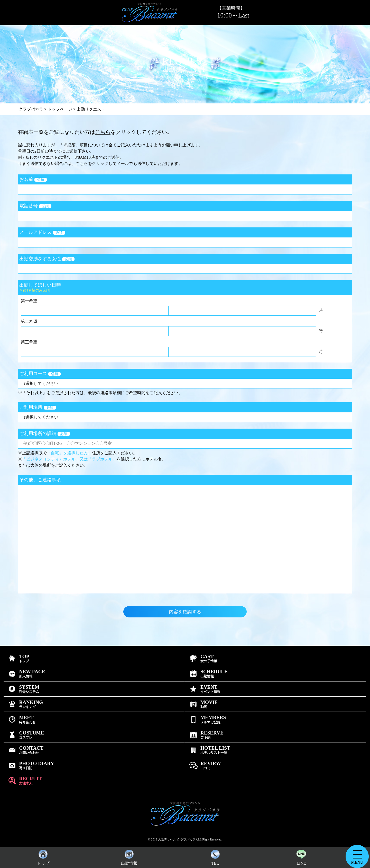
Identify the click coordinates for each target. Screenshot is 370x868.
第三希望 (29, 342)
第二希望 (29, 321)
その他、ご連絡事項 (40, 480)
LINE (301, 856)
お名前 (33, 179)
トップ (43, 856)
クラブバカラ (31, 109)
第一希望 (29, 301)
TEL (215, 856)
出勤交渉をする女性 (47, 259)
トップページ (60, 109)
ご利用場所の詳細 (45, 433)
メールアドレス (42, 232)
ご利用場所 (38, 407)
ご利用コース (40, 374)
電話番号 (35, 206)
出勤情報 (129, 856)
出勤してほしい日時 (185, 287)
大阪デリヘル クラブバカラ (177, 839)
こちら (103, 132)
